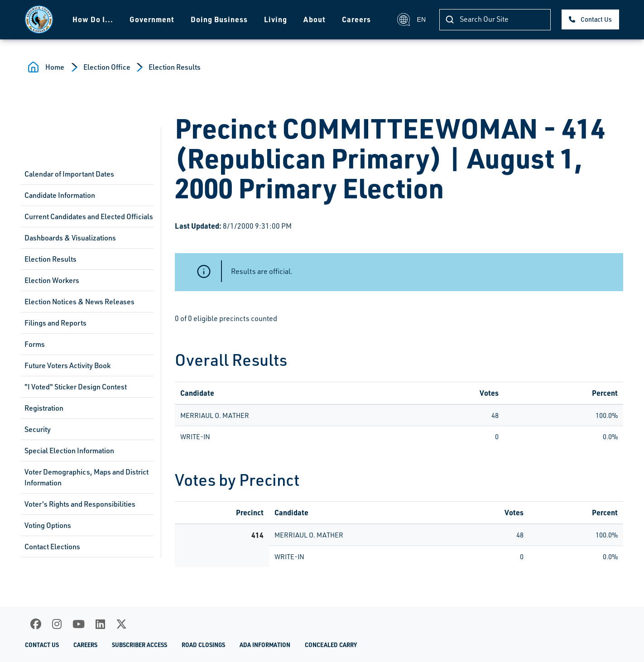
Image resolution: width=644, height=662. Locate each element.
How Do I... (93, 19)
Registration (44, 408)
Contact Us (596, 19)
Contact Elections (52, 547)
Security (38, 429)
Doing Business (219, 19)
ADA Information (265, 645)
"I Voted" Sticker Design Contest (76, 387)
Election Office (107, 67)
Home (55, 67)
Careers (356, 19)
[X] (121, 624)
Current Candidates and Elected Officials (89, 216)
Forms (35, 344)
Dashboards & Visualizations (70, 238)
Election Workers (52, 280)
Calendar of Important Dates (69, 174)
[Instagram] (57, 624)
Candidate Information (60, 195)
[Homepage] (39, 19)
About (315, 19)
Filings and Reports (55, 323)
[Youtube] (79, 624)
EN (411, 19)
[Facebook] (36, 624)
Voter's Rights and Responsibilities (80, 504)
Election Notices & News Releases (79, 302)
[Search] (495, 20)
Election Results (175, 67)
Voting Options (48, 525)
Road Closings (203, 645)
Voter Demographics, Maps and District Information (87, 477)
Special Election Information (69, 451)
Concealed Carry (331, 645)
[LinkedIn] (100, 624)
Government (152, 19)
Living (276, 19)
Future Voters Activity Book (67, 365)
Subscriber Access (139, 645)
